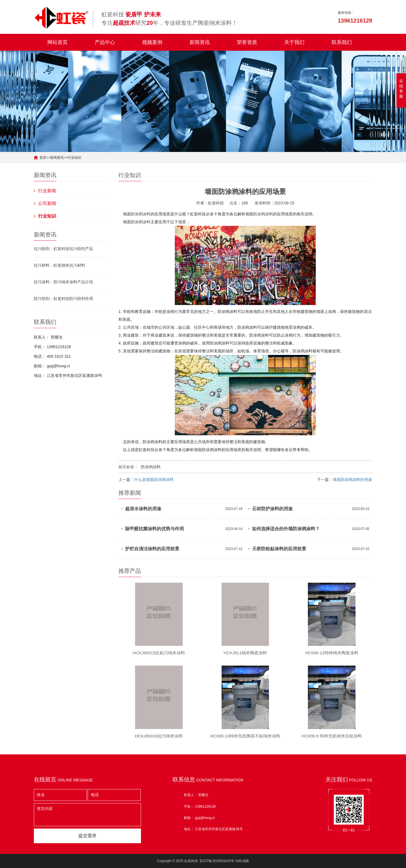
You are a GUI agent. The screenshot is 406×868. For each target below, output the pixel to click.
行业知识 (74, 158)
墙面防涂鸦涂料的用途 (352, 480)
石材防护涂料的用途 (272, 509)
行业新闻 (47, 191)
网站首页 (58, 42)
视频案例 (152, 42)
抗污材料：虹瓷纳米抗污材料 (59, 265)
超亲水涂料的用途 (143, 509)
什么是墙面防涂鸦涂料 (154, 480)
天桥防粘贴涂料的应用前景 (279, 549)
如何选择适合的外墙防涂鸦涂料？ (286, 529)
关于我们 (294, 42)
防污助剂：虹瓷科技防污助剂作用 (63, 299)
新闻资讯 (200, 42)
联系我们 (342, 42)
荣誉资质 (247, 42)
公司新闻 (47, 203)
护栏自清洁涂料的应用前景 (152, 549)
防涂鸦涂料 (141, 214)
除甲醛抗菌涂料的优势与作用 (155, 529)
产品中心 (105, 42)
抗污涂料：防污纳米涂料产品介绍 (63, 282)
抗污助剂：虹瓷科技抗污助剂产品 (63, 249)
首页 (43, 158)
